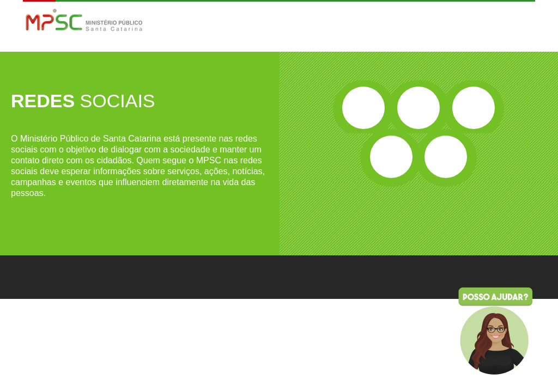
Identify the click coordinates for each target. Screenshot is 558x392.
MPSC (84, 21)
